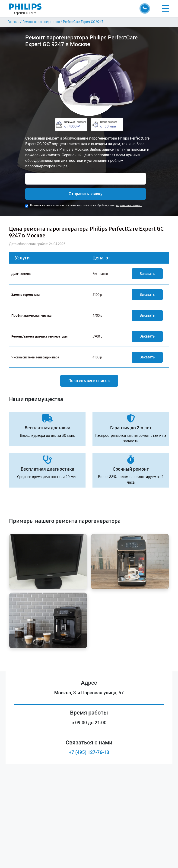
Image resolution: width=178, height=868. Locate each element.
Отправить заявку (86, 194)
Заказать (147, 274)
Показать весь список (89, 381)
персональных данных (129, 205)
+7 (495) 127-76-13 (89, 752)
